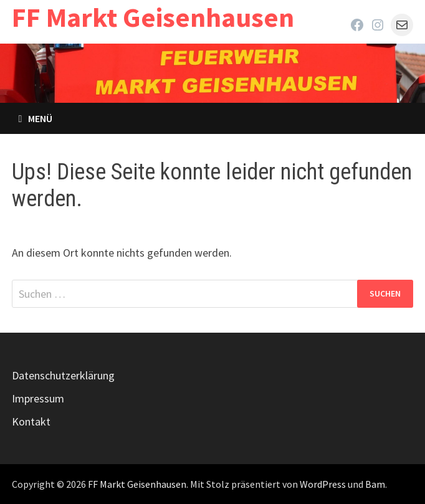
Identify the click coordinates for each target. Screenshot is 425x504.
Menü (35, 118)
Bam (375, 484)
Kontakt (31, 421)
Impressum (38, 398)
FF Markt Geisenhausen (153, 17)
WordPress (323, 484)
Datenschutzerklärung (63, 375)
